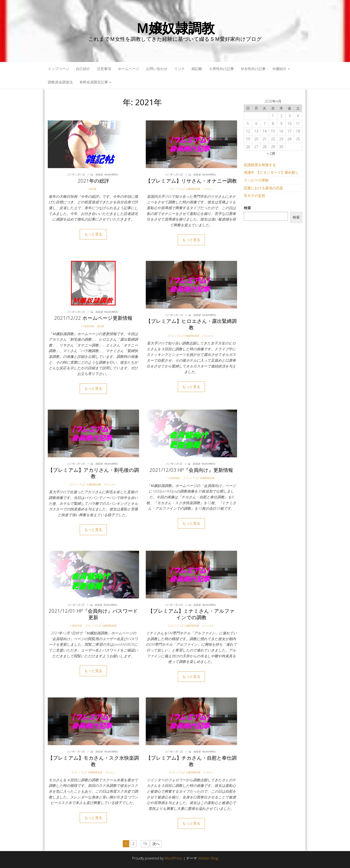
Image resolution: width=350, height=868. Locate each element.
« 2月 (271, 153)
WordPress (173, 858)
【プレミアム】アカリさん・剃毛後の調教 (93, 473)
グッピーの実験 (256, 180)
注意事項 (104, 69)
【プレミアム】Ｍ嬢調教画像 (184, 189)
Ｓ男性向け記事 (221, 69)
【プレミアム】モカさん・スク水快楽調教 (93, 761)
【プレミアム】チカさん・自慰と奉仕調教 (191, 761)
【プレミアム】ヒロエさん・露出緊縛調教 (191, 324)
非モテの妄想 (254, 196)
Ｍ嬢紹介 (281, 69)
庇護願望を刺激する (260, 165)
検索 (247, 208)
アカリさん (110, 484)
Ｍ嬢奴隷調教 (175, 28)
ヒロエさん (208, 336)
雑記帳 (197, 69)
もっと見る (93, 234)
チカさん (208, 772)
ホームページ (129, 69)
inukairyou (111, 174)
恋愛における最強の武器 (263, 188)
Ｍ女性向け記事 (253, 69)
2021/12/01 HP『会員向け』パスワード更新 (93, 614)
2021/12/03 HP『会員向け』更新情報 (191, 470)
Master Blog (208, 858)
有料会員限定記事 (95, 82)
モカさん (110, 772)
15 (145, 844)
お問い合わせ (157, 69)
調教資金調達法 (60, 82)
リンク (179, 69)
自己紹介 (83, 69)
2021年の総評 (93, 181)
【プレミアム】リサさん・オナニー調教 (191, 181)
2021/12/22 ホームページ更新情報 (93, 318)
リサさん (208, 189)
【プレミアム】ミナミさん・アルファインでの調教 (191, 614)
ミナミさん (208, 626)
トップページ (58, 69)
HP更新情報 (87, 326)
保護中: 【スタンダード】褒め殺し (271, 172)
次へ (156, 844)
